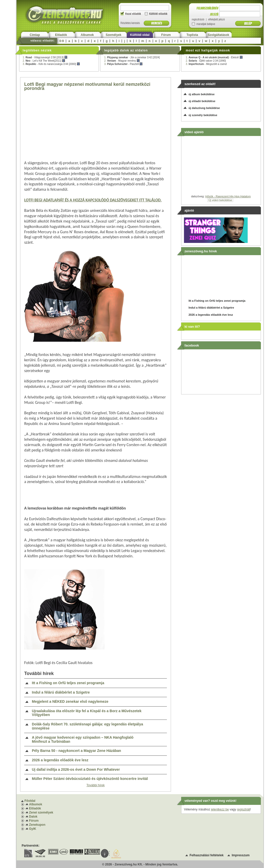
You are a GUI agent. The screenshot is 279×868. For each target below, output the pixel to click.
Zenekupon (37, 825)
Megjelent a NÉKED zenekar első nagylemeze (70, 702)
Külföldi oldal (140, 35)
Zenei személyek (41, 812)
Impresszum (241, 855)
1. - (45, 57)
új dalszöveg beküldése (204, 108)
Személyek (114, 35)
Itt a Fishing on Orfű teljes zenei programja (68, 683)
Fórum (166, 35)
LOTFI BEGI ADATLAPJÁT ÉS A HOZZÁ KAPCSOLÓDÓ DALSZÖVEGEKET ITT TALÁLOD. (93, 200)
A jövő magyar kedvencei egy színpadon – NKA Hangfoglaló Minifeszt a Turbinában (83, 740)
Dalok (33, 817)
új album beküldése (202, 94)
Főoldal (30, 801)
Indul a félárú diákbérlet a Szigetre (61, 692)
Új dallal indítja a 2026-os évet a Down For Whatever (76, 770)
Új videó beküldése (220, 200)
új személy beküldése (203, 115)
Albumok (87, 35)
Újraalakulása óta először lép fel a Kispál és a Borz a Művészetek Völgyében (87, 713)
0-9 (62, 41)
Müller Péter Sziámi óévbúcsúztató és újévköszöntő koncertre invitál (90, 779)
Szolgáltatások (218, 35)
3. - (51, 64)
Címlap (35, 35)
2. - (44, 61)
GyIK (33, 829)
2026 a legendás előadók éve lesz (60, 760)
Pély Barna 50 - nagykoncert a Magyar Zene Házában (76, 751)
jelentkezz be (220, 809)
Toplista (192, 35)
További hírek (95, 785)
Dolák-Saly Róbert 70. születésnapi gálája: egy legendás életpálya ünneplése (88, 726)
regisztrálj (243, 809)
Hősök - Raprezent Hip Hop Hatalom (228, 196)
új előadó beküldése (202, 101)
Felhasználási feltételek (207, 855)
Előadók (61, 35)
